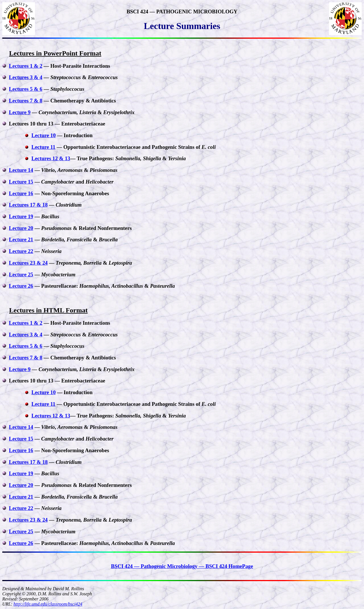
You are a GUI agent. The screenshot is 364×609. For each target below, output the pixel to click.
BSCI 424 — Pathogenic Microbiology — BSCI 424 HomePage (182, 566)
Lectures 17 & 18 (28, 205)
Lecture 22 (21, 251)
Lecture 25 (21, 274)
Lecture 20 (21, 228)
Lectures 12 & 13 (51, 158)
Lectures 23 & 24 (28, 263)
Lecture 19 (21, 216)
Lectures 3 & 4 (26, 77)
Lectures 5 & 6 (26, 89)
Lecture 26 (21, 286)
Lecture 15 (21, 182)
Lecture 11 (43, 147)
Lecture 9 (20, 112)
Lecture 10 (43, 135)
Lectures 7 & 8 (26, 101)
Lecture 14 (21, 170)
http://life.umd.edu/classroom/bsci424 (48, 604)
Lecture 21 (21, 239)
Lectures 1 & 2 (26, 66)
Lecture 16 (21, 193)
